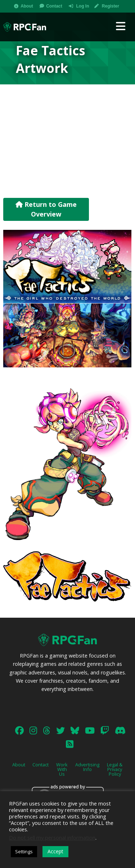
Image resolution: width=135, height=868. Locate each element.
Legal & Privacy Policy (115, 769)
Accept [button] (55, 851)
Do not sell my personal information (52, 837)
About (27, 6)
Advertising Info (87, 767)
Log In (82, 6)
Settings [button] (24, 851)
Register (111, 6)
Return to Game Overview (46, 209)
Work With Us (62, 769)
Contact (54, 6)
